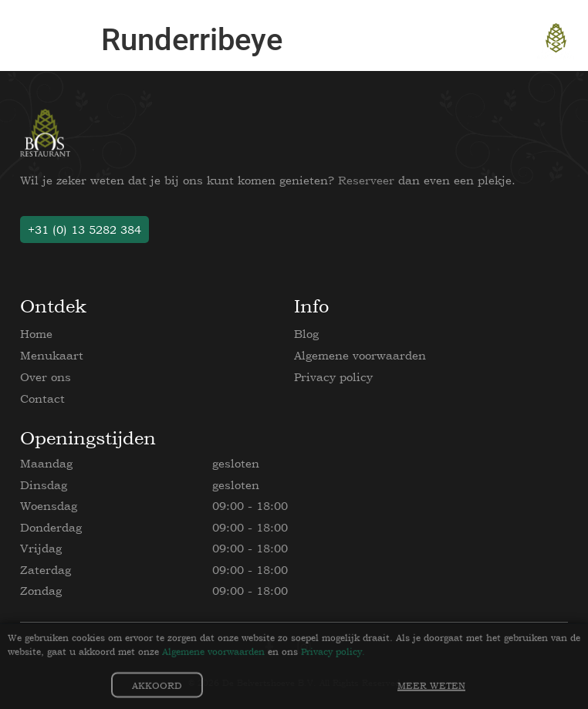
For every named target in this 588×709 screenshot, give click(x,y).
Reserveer (366, 180)
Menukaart (52, 355)
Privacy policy (333, 377)
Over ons (46, 377)
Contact (42, 398)
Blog (306, 334)
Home (36, 334)
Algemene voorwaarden (360, 355)
